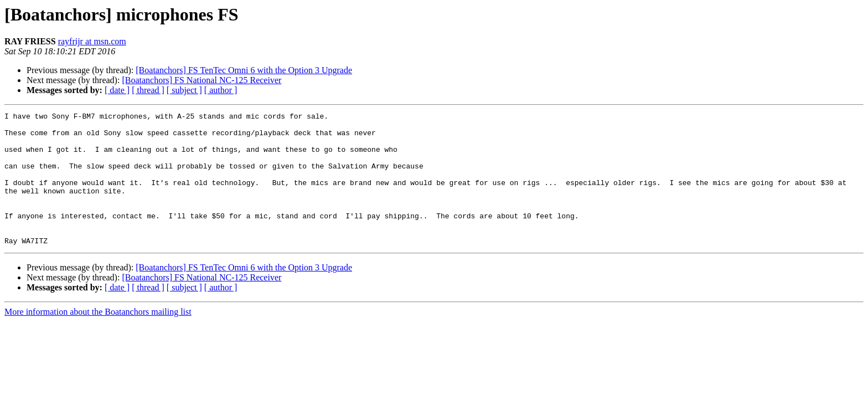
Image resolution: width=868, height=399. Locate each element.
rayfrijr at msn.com (92, 41)
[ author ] (221, 90)
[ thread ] (148, 90)
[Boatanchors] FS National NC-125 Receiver (201, 80)
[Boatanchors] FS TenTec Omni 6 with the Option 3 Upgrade (244, 70)
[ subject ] (184, 90)
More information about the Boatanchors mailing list (98, 338)
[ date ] (117, 90)
